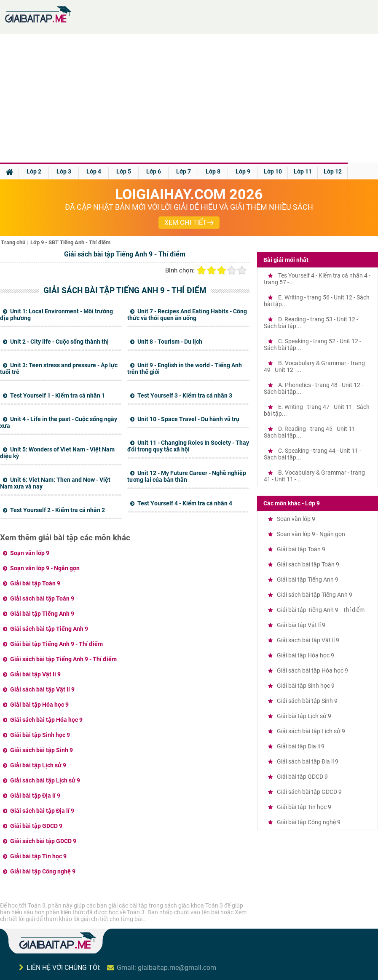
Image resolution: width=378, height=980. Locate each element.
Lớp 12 (333, 171)
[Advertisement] (189, 99)
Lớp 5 (124, 171)
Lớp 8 (213, 171)
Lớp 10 (273, 171)
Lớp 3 (64, 171)
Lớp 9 (243, 171)
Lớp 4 (94, 171)
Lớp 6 (154, 171)
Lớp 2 (34, 171)
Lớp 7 (184, 171)
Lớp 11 (303, 171)
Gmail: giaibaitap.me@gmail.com (166, 968)
